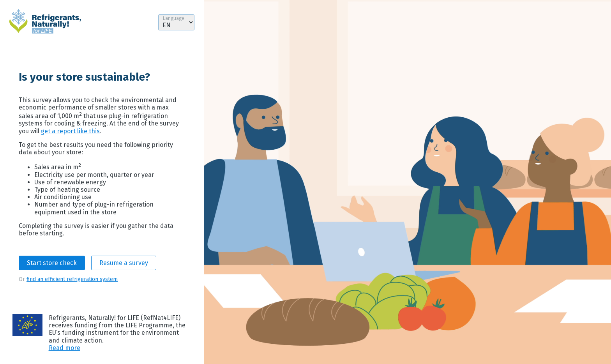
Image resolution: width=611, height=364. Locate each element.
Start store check (52, 263)
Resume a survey (124, 263)
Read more (64, 348)
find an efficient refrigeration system (72, 279)
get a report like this (70, 131)
